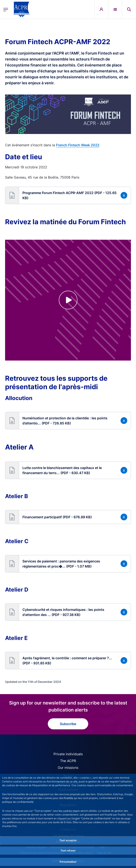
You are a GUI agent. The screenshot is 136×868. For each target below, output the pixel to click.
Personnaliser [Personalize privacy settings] (68, 862)
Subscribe (68, 724)
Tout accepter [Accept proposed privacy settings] (68, 840)
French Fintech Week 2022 (78, 145)
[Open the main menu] (6, 9)
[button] (68, 195)
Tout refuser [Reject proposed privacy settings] (68, 850)
